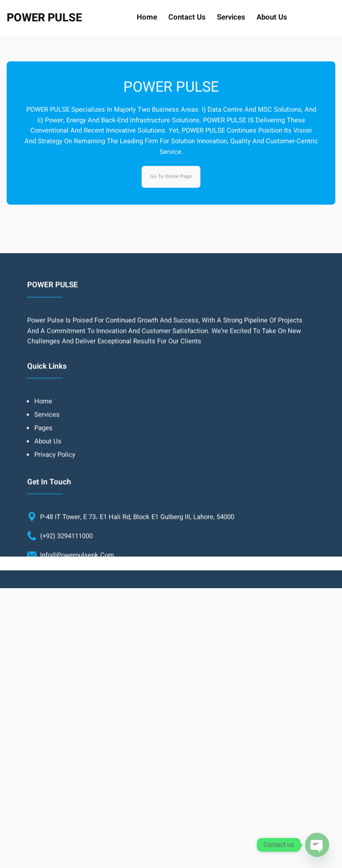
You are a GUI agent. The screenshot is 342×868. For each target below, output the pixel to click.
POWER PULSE (44, 18)
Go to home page (171, 176)
